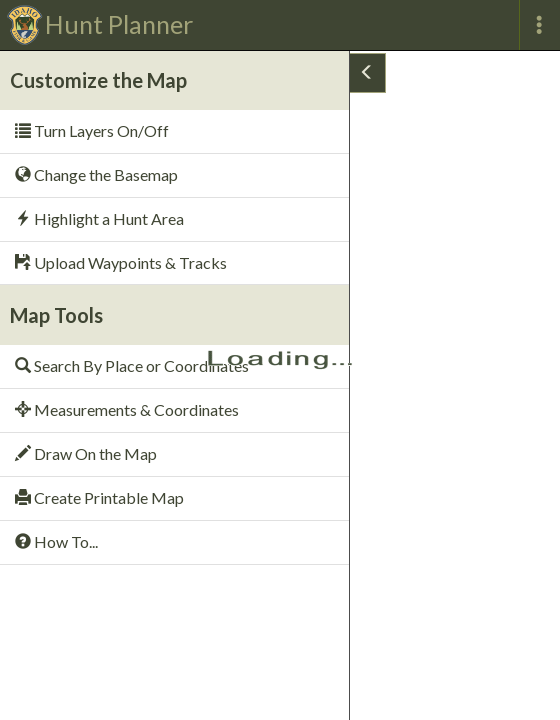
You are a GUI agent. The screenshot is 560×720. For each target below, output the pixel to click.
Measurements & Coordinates (127, 409)
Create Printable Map (99, 497)
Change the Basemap (96, 174)
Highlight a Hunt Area (99, 218)
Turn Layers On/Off (92, 130)
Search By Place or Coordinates (132, 365)
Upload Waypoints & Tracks (121, 262)
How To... (56, 541)
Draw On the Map (86, 453)
